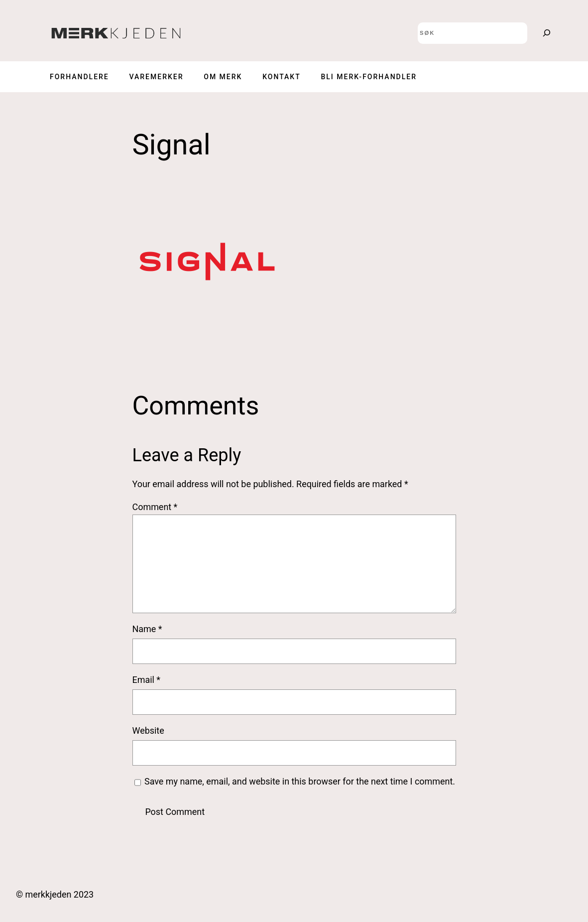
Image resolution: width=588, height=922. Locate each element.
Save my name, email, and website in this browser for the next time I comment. (300, 781)
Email (147, 680)
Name (147, 629)
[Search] (547, 33)
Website (148, 730)
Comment (155, 507)
